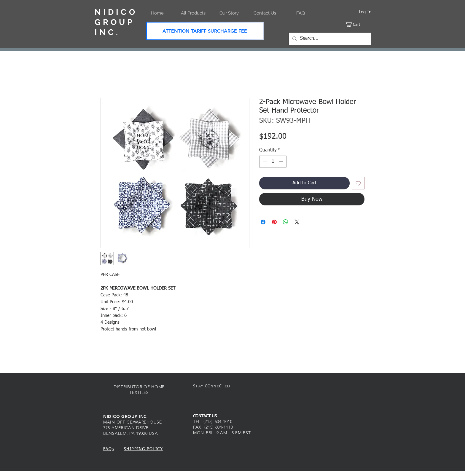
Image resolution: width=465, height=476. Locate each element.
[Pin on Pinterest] (274, 222)
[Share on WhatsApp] (286, 222)
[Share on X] (297, 222)
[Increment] (281, 162)
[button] (358, 24)
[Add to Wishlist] (358, 183)
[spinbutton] (273, 162)
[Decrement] (264, 162)
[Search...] (329, 39)
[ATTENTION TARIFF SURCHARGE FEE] (205, 31)
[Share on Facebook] (263, 222)
